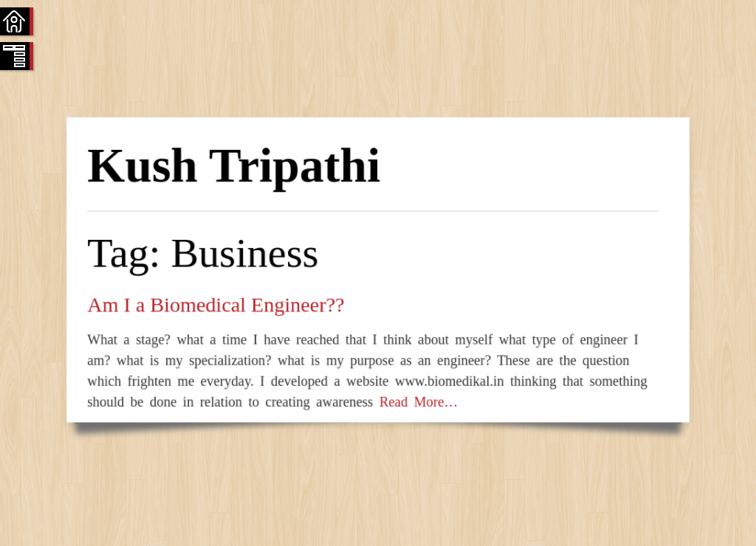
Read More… (415, 402)
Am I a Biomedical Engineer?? (216, 304)
